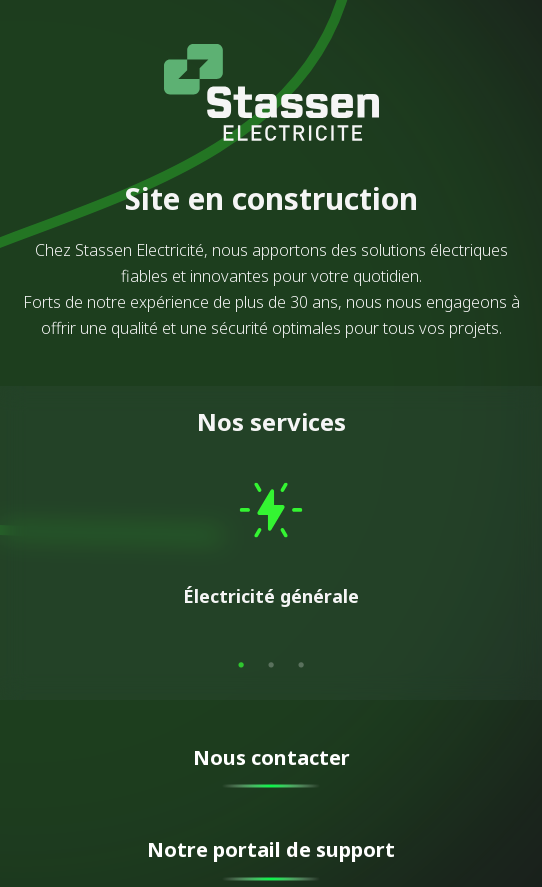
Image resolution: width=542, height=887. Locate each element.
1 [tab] (241, 665)
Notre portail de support (271, 849)
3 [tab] (301, 665)
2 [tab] (271, 665)
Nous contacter (271, 757)
